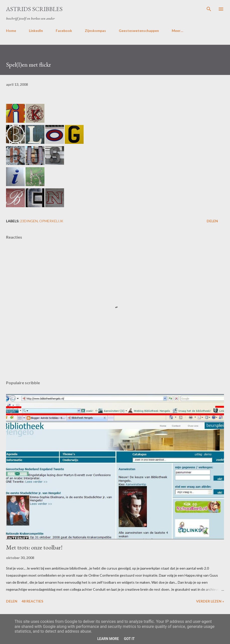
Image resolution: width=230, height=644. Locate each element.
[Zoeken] (209, 9)
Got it (129, 639)
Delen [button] (212, 221)
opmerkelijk (51, 221)
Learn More (108, 639)
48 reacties (32, 601)
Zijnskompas (95, 31)
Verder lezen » (210, 601)
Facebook (64, 31)
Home (11, 31)
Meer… (178, 31)
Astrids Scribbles (34, 9)
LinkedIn (36, 31)
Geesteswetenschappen (139, 31)
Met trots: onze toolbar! (34, 547)
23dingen (29, 221)
